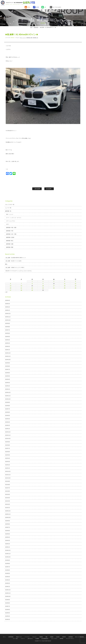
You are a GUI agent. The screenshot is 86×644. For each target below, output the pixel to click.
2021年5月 (8, 494)
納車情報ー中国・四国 (11, 228)
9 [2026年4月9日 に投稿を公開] (43, 284)
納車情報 (36, 27)
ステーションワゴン (11, 221)
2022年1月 (8, 468)
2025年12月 (8, 314)
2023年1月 (8, 429)
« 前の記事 (37, 189)
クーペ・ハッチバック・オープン (14, 218)
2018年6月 (8, 610)
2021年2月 (8, 504)
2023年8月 (8, 406)
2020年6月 (8, 531)
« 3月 (6, 292)
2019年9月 (8, 560)
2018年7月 (8, 606)
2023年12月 (8, 393)
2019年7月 (8, 567)
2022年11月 (8, 435)
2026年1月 (8, 310)
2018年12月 (8, 590)
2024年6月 (8, 373)
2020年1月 (8, 547)
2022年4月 (8, 458)
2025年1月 (8, 350)
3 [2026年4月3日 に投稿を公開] (54, 281)
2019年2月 (8, 583)
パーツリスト (27, 637)
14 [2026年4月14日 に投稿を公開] (21, 286)
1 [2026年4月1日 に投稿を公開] (32, 281)
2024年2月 (8, 386)
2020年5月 (8, 534)
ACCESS (37, 7)
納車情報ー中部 (10, 231)
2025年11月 (8, 317)
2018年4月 (8, 616)
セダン (8, 224)
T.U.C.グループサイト (70, 639)
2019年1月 (8, 587)
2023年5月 (8, 416)
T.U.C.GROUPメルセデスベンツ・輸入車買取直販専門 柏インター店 (33, 3)
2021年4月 (8, 498)
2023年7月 (8, 409)
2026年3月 (8, 304)
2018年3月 (8, 619)
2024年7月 (8, 369)
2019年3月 (8, 580)
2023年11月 (8, 396)
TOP (31, 27)
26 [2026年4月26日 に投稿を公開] (76, 288)
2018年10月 (8, 596)
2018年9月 (8, 600)
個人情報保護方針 (45, 639)
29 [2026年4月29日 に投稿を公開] (32, 290)
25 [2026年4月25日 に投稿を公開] (65, 288)
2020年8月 (8, 524)
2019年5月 (8, 573)
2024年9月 (8, 363)
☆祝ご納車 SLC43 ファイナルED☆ (13, 261)
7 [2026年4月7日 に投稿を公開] (21, 284)
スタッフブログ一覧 (10, 205)
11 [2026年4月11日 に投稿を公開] (65, 284)
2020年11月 (8, 514)
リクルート (23, 639)
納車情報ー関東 (29, 38)
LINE (45, 7)
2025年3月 (8, 343)
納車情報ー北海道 (10, 237)
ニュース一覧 (8, 208)
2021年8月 (8, 485)
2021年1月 (8, 508)
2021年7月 (8, 488)
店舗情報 (41, 637)
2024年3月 (8, 383)
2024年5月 (8, 376)
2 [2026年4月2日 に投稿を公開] (43, 281)
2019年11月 (8, 554)
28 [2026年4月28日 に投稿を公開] (21, 290)
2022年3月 (8, 462)
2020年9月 (8, 521)
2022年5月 (8, 455)
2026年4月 (8, 300)
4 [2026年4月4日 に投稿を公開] (65, 281)
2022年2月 (8, 465)
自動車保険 (71, 637)
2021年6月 (8, 491)
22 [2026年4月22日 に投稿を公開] (32, 288)
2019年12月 (8, 550)
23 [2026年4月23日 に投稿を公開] (43, 288)
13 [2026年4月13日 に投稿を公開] (10, 286)
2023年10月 (8, 399)
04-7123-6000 (57, 7)
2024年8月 (8, 366)
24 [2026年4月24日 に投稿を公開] (54, 288)
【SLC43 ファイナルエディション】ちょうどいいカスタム (18, 271)
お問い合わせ (30, 639)
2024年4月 (8, 379)
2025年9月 (8, 323)
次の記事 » (49, 189)
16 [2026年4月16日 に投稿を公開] (43, 286)
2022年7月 (8, 448)
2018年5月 (8, 613)
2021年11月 (8, 475)
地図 (46, 637)
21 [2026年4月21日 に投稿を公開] (21, 288)
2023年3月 (8, 422)
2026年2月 (8, 307)
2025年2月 (8, 346)
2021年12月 (8, 471)
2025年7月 (8, 330)
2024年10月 (8, 360)
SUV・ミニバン (23, 38)
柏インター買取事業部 (80, 637)
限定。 (7, 264)
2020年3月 (8, 541)
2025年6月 (8, 333)
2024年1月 (8, 389)
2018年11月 (8, 593)
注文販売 (58, 637)
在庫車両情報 (11, 637)
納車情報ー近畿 (10, 244)
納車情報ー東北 (10, 241)
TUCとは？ (34, 637)
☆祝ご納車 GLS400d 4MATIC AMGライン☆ (15, 258)
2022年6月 (8, 452)
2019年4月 (8, 577)
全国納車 (52, 637)
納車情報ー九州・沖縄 (11, 234)
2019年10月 (8, 557)
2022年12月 (8, 432)
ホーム (4, 637)
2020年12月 (8, 511)
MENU (83, 3)
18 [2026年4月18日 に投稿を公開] (65, 286)
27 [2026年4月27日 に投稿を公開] (10, 290)
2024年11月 (8, 356)
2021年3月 (8, 501)
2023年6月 (8, 412)
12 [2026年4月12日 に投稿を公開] (76, 284)
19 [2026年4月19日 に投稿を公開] (76, 286)
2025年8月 (8, 327)
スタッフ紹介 (15, 639)
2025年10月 (8, 320)
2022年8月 (8, 445)
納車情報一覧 (35, 38)
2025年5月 (8, 337)
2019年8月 (8, 564)
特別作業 (64, 637)
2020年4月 (8, 537)
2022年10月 (8, 439)
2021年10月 (8, 478)
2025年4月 (8, 340)
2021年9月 (8, 481)
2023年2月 (8, 425)
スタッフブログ (54, 639)
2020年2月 (8, 544)
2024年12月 (8, 353)
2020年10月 (8, 517)
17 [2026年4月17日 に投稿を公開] (54, 286)
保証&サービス (19, 637)
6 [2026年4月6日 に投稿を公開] (10, 284)
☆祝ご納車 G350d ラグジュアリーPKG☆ (15, 268)
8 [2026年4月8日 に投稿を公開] (32, 284)
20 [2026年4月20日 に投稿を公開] (10, 288)
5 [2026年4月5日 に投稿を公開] (76, 281)
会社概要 (37, 639)
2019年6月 (8, 570)
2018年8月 (8, 603)
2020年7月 (8, 527)
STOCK (29, 7)
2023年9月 (8, 402)
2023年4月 (8, 419)
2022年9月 (8, 442)
